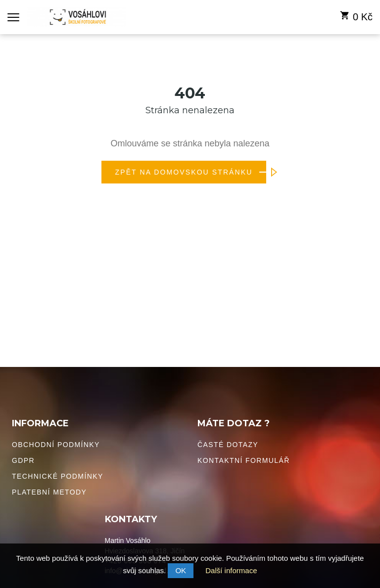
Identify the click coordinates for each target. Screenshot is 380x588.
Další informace (231, 570)
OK (181, 570)
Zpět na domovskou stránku (191, 172)
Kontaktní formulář (244, 460)
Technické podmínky (58, 476)
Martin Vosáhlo (128, 541)
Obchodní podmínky (56, 445)
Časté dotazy (228, 445)
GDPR (23, 460)
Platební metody (49, 492)
